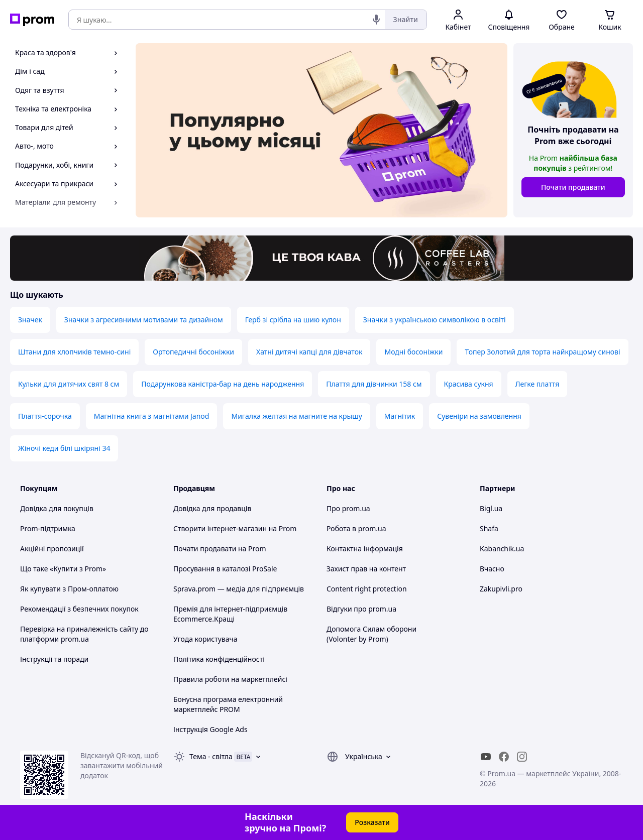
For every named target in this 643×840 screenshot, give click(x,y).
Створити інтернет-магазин (220, 528)
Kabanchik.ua (502, 549)
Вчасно (492, 569)
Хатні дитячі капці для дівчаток (309, 352)
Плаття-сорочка (45, 416)
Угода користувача (205, 639)
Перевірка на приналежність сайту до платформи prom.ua (84, 634)
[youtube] (486, 757)
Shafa (489, 528)
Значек (30, 320)
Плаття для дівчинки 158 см (374, 384)
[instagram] (522, 757)
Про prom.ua (348, 508)
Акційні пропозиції (52, 549)
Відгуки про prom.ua (361, 609)
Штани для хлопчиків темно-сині (74, 352)
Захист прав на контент (366, 569)
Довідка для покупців (57, 508)
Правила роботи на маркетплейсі (230, 679)
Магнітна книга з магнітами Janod (152, 416)
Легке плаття (538, 384)
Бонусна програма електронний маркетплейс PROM (228, 704)
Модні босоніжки (413, 352)
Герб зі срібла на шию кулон (293, 320)
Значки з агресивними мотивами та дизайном (144, 320)
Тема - (211, 756)
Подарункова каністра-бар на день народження (223, 384)
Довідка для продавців (212, 508)
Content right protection (367, 589)
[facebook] (504, 757)
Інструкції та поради (54, 659)
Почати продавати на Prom (220, 549)
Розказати (372, 822)
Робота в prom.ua (356, 528)
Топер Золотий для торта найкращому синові (542, 352)
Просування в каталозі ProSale (225, 569)
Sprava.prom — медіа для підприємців (239, 589)
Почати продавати (573, 187)
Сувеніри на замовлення (479, 416)
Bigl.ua (491, 508)
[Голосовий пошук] (376, 20)
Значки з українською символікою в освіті (435, 320)
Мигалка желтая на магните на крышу (296, 416)
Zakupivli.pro (501, 589)
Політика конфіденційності (219, 659)
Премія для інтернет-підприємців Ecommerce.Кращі (230, 614)
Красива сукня (469, 384)
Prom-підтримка (48, 528)
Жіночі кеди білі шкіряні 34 (64, 448)
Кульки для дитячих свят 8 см (69, 384)
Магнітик (400, 416)
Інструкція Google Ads (210, 729)
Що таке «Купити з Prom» (63, 569)
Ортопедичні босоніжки (193, 352)
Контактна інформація (365, 549)
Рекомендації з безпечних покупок (79, 609)
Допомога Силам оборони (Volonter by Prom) (371, 634)
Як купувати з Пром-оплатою (69, 589)
